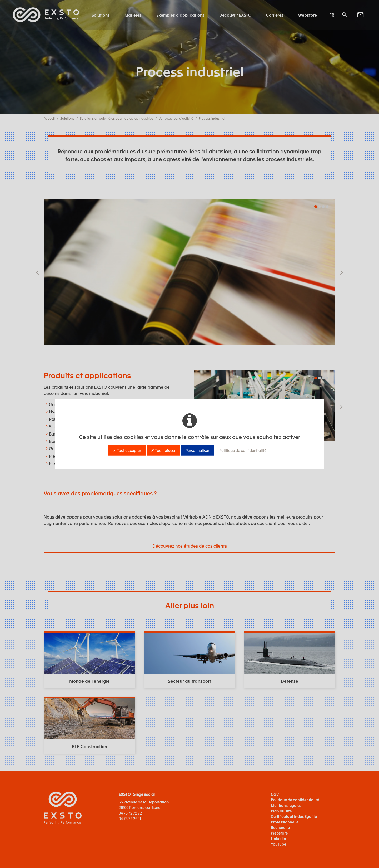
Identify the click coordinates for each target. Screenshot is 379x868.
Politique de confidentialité (243, 450)
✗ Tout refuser (163, 450)
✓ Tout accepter (127, 450)
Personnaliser (197, 450)
